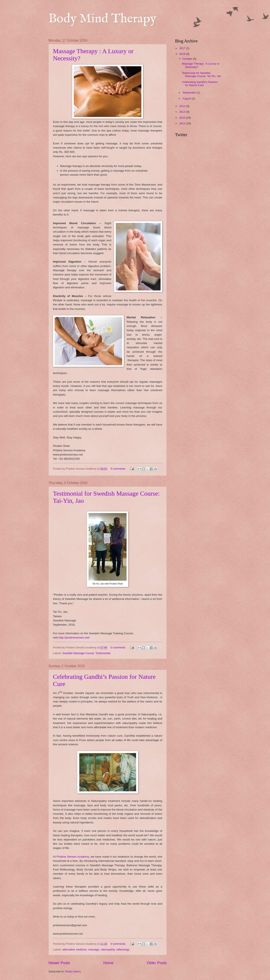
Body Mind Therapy (103, 19)
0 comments (118, 469)
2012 (183, 118)
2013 (183, 112)
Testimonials (103, 653)
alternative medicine (75, 950)
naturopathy (108, 950)
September (190, 93)
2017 (183, 48)
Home (108, 963)
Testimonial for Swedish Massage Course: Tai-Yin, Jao (201, 75)
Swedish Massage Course (78, 653)
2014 (183, 106)
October (188, 59)
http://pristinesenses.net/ (74, 638)
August (187, 98)
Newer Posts (59, 963)
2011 (183, 123)
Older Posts (157, 963)
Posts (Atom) (73, 971)
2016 (183, 54)
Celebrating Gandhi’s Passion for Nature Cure (200, 84)
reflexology (123, 950)
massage (94, 950)
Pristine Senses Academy (73, 857)
